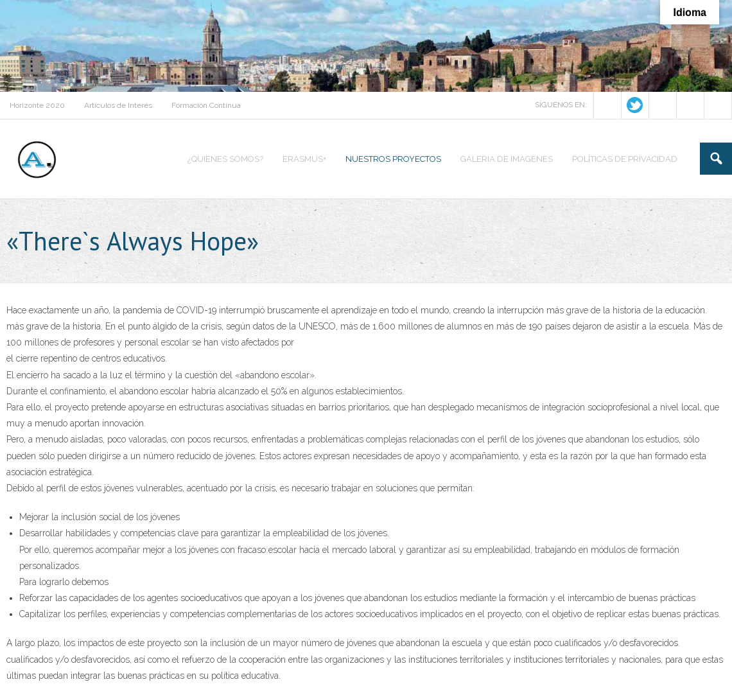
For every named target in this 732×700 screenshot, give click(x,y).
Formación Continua (206, 105)
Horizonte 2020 (37, 105)
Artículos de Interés (118, 105)
